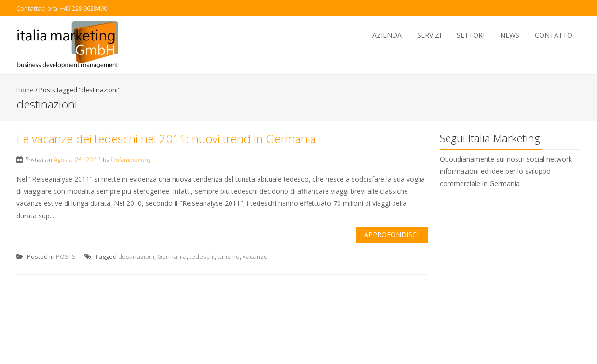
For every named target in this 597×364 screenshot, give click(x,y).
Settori (471, 35)
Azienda (387, 35)
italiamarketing (131, 159)
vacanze (255, 256)
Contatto (554, 35)
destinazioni (136, 256)
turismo (229, 256)
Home (25, 90)
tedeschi (202, 256)
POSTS (66, 256)
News (510, 35)
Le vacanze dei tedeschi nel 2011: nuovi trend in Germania (166, 139)
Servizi (429, 35)
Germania (172, 256)
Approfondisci (391, 235)
